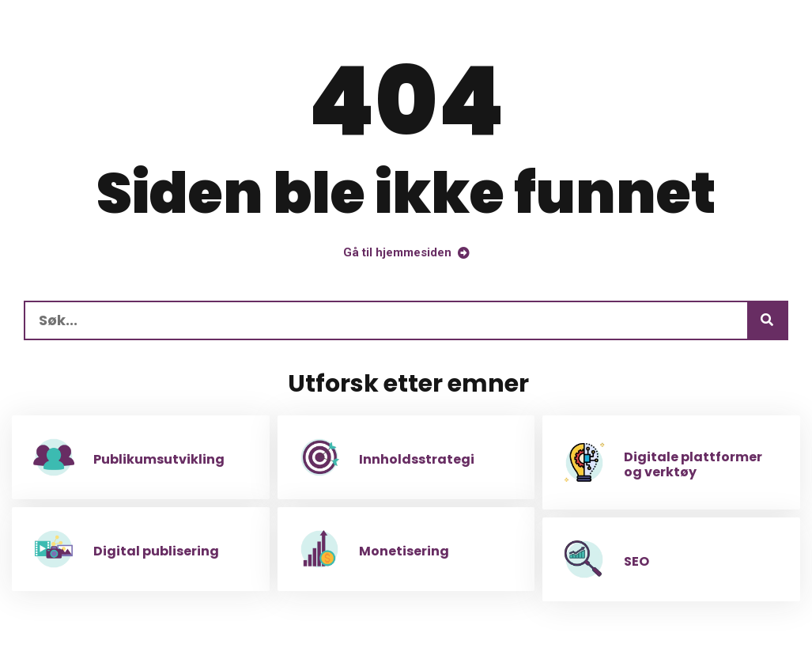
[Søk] (767, 320)
